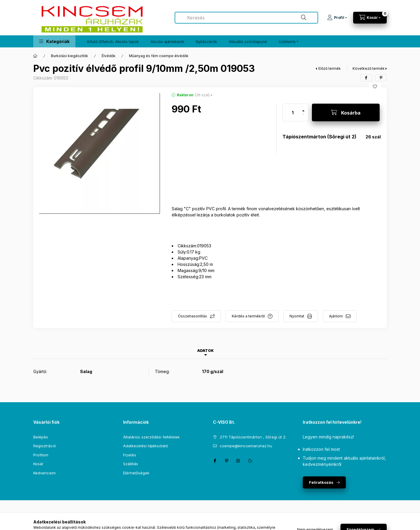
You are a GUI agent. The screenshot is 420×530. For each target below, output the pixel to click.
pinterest (226, 461)
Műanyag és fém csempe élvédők (159, 56)
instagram (238, 461)
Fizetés (130, 455)
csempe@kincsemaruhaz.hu (246, 446)
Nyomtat (297, 316)
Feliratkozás (321, 482)
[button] (54, 41)
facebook (215, 461)
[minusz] (303, 117)
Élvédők (109, 56)
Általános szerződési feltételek (151, 437)
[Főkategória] (35, 56)
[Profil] (337, 18)
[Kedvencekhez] (375, 87)
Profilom (41, 455)
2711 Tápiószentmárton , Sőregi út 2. (253, 437)
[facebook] (366, 78)
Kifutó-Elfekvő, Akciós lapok (113, 42)
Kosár (38, 464)
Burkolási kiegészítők (70, 56)
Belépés (41, 437)
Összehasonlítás (192, 316)
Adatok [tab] (206, 351)
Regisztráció (45, 446)
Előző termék (330, 68)
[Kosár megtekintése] (370, 18)
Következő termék (369, 68)
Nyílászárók (206, 42)
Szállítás (131, 464)
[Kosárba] (346, 112)
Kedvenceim (44, 473)
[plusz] (303, 108)
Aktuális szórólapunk (248, 42)
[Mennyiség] (293, 112)
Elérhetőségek (136, 473)
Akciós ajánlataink (167, 42)
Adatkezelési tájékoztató (146, 446)
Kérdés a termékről (248, 316)
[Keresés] (304, 18)
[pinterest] (381, 78)
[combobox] (246, 18)
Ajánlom (336, 316)
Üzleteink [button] (287, 42)
